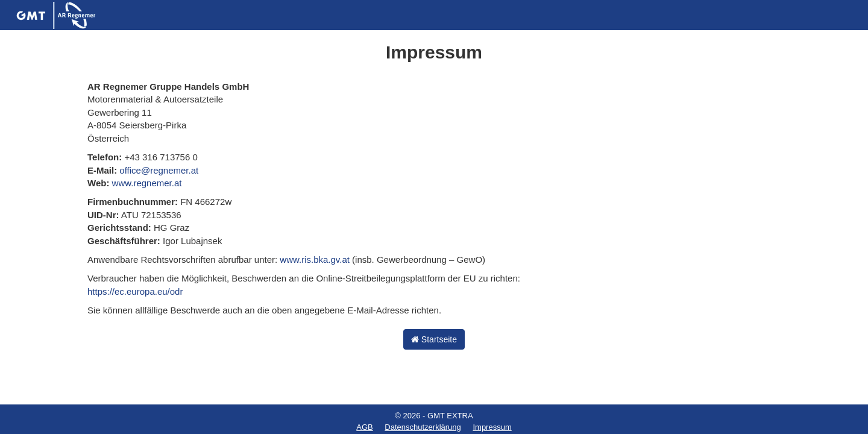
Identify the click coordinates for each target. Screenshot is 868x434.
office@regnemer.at (159, 170)
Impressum (492, 427)
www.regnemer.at (147, 183)
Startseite (434, 339)
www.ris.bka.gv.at (315, 259)
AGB (364, 427)
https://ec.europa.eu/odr (135, 291)
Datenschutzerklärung (423, 427)
